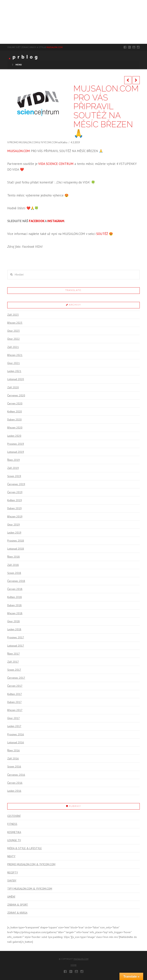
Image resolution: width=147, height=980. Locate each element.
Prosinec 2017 (16, 637)
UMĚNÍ (11, 897)
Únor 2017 (13, 718)
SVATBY (12, 881)
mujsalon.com (81, 959)
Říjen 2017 (13, 654)
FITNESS (12, 824)
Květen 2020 (15, 411)
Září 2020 (13, 387)
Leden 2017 (14, 726)
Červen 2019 (15, 492)
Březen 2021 (15, 355)
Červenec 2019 (16, 484)
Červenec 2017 (16, 678)
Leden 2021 (14, 371)
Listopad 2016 (16, 742)
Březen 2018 (15, 613)
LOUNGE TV (14, 840)
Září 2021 (13, 347)
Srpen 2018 (14, 573)
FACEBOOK (37, 221)
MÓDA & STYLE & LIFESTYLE (24, 848)
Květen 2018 (15, 597)
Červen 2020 (15, 403)
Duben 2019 (14, 508)
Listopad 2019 (16, 452)
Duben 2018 (14, 605)
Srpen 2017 (14, 670)
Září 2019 (13, 468)
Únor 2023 (13, 331)
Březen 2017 (15, 710)
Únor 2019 (13, 525)
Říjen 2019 (13, 460)
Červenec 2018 (16, 581)
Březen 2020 (15, 428)
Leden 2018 (14, 629)
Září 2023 (13, 315)
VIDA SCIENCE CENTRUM (56, 164)
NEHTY (11, 856)
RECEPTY (13, 872)
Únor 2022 (13, 339)
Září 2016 (13, 758)
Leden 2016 (14, 791)
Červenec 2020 (16, 395)
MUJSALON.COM (55, 47)
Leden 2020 (14, 436)
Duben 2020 (14, 420)
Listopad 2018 (16, 549)
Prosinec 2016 (16, 734)
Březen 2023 (15, 323)
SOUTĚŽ (102, 234)
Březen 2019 (15, 516)
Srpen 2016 (14, 767)
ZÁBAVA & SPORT (18, 905)
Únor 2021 (13, 363)
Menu (16, 65)
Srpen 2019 (14, 476)
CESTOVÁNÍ (14, 816)
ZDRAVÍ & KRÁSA (17, 913)
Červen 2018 (15, 589)
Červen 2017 (15, 686)
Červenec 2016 (16, 775)
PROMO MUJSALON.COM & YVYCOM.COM (33, 142)
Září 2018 (13, 565)
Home (74, 965)
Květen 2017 (15, 694)
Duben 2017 (14, 702)
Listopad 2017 (16, 646)
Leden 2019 (14, 533)
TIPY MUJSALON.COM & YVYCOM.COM (30, 889)
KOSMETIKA (14, 832)
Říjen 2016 (13, 750)
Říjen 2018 (13, 557)
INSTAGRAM (56, 221)
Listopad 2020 (16, 379)
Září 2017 (13, 662)
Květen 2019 (15, 500)
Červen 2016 (15, 783)
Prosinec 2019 (16, 444)
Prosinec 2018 (16, 541)
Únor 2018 (13, 621)
